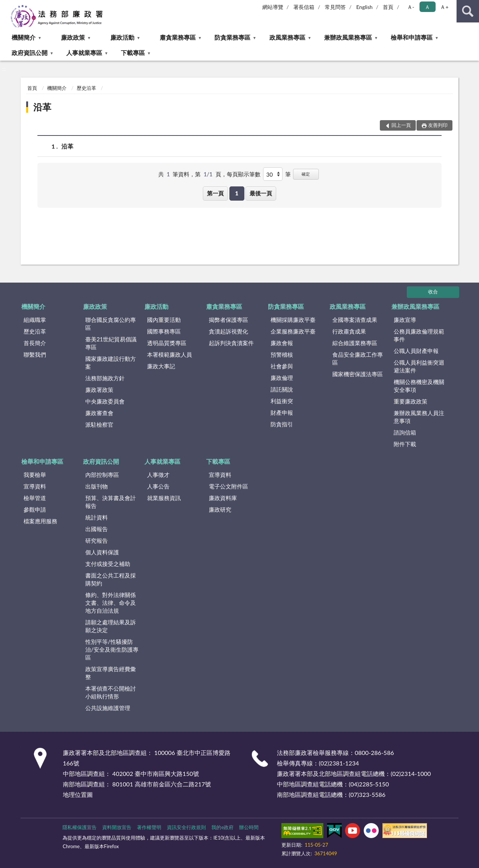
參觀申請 (35, 509)
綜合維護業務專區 (355, 343)
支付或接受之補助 (108, 564)
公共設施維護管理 (108, 708)
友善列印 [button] (438, 125)
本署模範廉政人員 (170, 354)
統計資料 (97, 517)
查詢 (468, 11)
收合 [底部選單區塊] (433, 292)
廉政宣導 (405, 320)
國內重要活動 (164, 320)
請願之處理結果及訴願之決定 (111, 626)
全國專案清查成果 (355, 320)
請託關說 (282, 389)
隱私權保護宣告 (80, 827)
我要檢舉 (35, 475)
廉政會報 (282, 343)
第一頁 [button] (215, 193)
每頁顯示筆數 (244, 174)
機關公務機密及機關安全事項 (419, 386)
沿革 (42, 107)
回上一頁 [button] (401, 125)
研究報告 (97, 540)
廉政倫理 (282, 378)
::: (6, 6)
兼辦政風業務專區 (348, 37)
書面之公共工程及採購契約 (111, 579)
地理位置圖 (78, 794)
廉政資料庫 (223, 498)
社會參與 (282, 366)
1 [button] (237, 193)
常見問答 (335, 7)
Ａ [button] (427, 7)
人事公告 (158, 486)
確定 (306, 174)
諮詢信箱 (405, 432)
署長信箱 (304, 7)
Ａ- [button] (411, 7)
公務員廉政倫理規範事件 (419, 335)
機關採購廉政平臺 (293, 320)
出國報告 (97, 529)
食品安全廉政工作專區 (358, 358)
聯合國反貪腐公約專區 (111, 324)
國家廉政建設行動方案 (111, 363)
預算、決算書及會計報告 (111, 502)
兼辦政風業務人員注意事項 (419, 417)
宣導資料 (35, 486)
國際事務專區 (164, 331)
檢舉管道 (35, 498)
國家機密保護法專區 (358, 374)
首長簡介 (35, 343)
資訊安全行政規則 (186, 827)
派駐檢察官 (99, 424)
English (364, 7)
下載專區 (133, 53)
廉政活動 (122, 37)
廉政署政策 (99, 390)
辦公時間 (249, 827)
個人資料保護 (102, 552)
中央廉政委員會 (105, 401)
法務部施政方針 (105, 378)
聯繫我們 (35, 354)
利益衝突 (282, 401)
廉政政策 (73, 37)
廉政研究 (220, 509)
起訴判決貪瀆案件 (231, 343)
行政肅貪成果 (349, 331)
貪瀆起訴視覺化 (228, 331)
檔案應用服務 (40, 521)
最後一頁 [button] (261, 193)
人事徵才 (158, 475)
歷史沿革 (86, 88)
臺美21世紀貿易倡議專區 (111, 343)
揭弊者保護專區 (228, 320)
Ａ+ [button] (444, 7)
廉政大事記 (161, 366)
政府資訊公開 (30, 53)
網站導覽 (273, 7)
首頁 (388, 7)
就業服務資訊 (164, 498)
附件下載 (405, 444)
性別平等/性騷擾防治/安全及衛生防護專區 (112, 649)
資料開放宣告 (117, 827)
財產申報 (282, 412)
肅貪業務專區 (178, 37)
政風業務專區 (287, 37)
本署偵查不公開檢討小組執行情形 (111, 692)
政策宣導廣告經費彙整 (111, 673)
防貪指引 (282, 424)
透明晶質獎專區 (167, 343)
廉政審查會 (99, 413)
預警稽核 (282, 354)
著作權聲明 (149, 827)
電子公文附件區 (228, 486)
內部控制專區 (102, 475)
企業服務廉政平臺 (293, 331)
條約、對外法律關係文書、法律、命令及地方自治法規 (111, 603)
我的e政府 (222, 827)
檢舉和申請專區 (412, 37)
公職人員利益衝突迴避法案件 (419, 366)
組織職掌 (35, 320)
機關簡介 (24, 37)
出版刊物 (97, 486)
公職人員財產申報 (416, 351)
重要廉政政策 (411, 401)
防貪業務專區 (232, 37)
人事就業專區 (84, 53)
